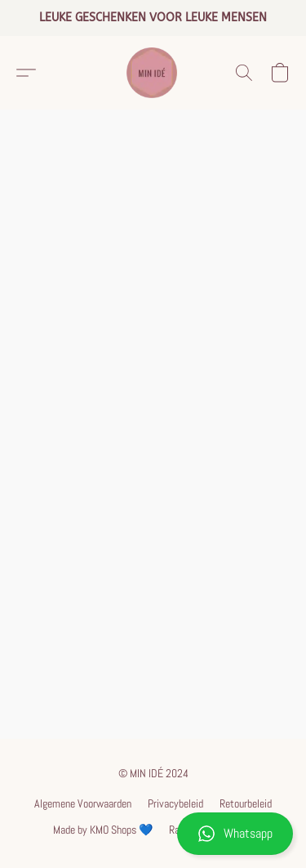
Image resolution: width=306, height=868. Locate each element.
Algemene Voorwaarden (83, 803)
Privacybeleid (175, 803)
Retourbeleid (246, 803)
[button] (153, 834)
